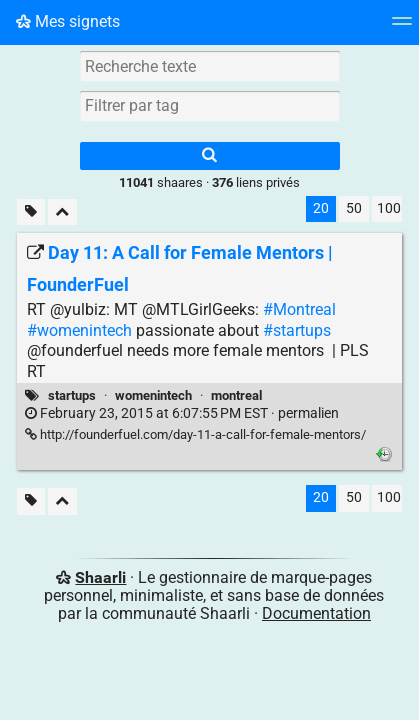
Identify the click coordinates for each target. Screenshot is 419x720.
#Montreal (299, 309)
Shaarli (100, 577)
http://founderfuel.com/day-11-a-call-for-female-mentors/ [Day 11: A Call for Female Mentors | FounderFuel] (195, 434)
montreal (236, 395)
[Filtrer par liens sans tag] (31, 212)
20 (321, 208)
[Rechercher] (210, 156)
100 (389, 208)
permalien (182, 413)
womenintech (153, 395)
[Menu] (402, 27)
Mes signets (68, 21)
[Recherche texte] (210, 66)
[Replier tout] (62, 212)
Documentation (316, 613)
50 (354, 208)
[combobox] (210, 106)
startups (72, 395)
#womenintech (79, 330)
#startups (297, 330)
